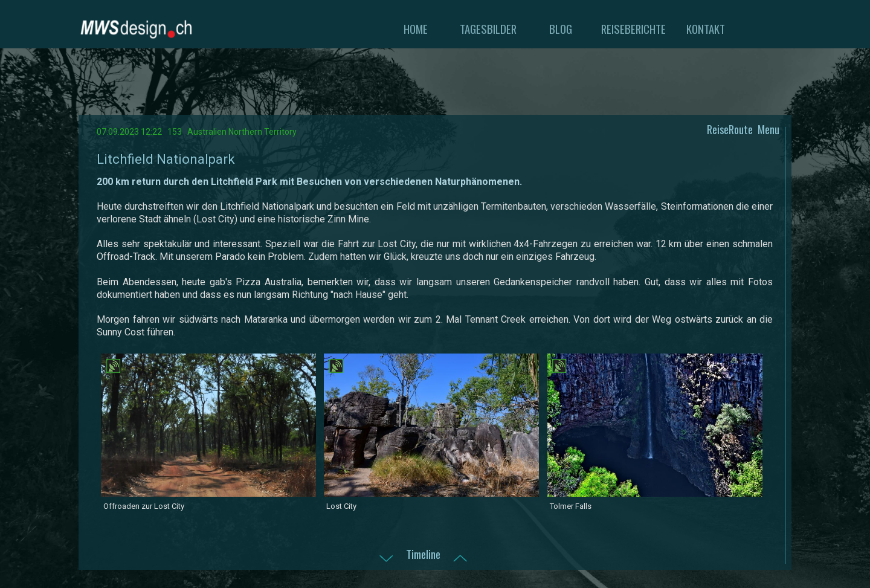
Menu (768, 129)
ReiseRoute (730, 129)
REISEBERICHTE (633, 29)
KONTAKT (706, 29)
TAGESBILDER (488, 29)
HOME (416, 29)
